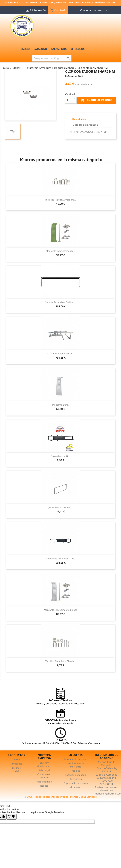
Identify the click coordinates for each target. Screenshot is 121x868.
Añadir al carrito (97, 100)
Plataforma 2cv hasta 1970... (61, 559)
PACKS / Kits (59, 49)
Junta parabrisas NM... (60, 507)
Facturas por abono (76, 775)
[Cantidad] (69, 100)
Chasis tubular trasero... (60, 353)
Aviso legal (44, 770)
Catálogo (40, 49)
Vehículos (78, 49)
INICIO (26, 49)
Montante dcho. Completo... (61, 251)
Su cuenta (76, 755)
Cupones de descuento (76, 783)
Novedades (16, 764)
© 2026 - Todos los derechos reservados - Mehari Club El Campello (61, 797)
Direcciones (76, 779)
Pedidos (76, 771)
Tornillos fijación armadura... (60, 200)
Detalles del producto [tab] (85, 125)
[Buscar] (52, 58)
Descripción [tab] (79, 119)
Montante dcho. (61, 405)
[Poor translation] (12, 817)
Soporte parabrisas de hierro (61, 302)
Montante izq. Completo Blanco (61, 610)
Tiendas (44, 786)
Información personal (76, 759)
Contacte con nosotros (94, 10)
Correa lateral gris (60, 456)
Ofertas (16, 760)
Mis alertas (76, 787)
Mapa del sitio (44, 782)
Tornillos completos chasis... (60, 661)
